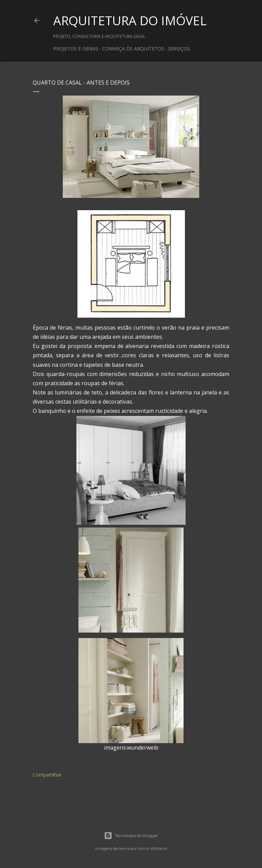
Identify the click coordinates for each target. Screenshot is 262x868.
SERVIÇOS (179, 49)
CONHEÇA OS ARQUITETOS (133, 49)
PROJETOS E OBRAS (76, 49)
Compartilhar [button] (47, 775)
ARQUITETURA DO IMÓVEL (130, 21)
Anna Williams (153, 848)
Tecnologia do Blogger (131, 836)
